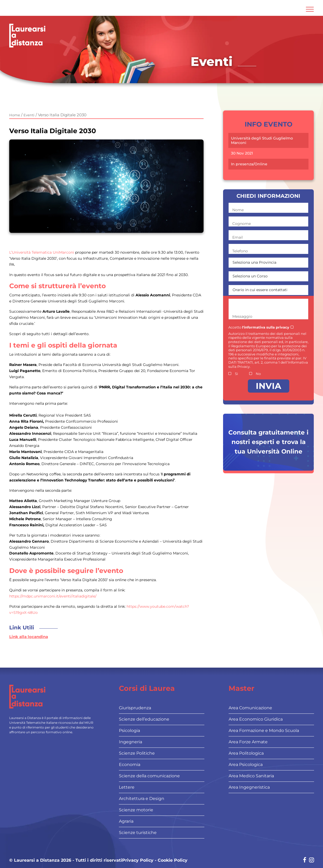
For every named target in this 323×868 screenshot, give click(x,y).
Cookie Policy (173, 860)
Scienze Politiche (137, 753)
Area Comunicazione (250, 708)
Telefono (240, 251)
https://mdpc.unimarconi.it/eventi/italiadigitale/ (53, 596)
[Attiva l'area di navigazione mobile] (310, 9)
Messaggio (242, 316)
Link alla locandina (29, 637)
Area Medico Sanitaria (251, 776)
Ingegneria (131, 742)
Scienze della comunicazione (149, 776)
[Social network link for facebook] (305, 860)
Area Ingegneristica (249, 787)
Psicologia (129, 730)
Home (15, 115)
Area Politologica (246, 753)
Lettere (127, 787)
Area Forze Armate (248, 742)
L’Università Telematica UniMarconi (42, 252)
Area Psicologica (246, 765)
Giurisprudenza (135, 708)
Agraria (126, 821)
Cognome (242, 224)
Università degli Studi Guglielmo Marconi (262, 141)
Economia (130, 765)
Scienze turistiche (138, 833)
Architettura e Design (142, 799)
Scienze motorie (136, 810)
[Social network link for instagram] (312, 860)
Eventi (29, 115)
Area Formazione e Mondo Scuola (264, 730)
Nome (238, 210)
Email (238, 237)
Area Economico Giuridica (256, 719)
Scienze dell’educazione (144, 719)
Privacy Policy (138, 860)
